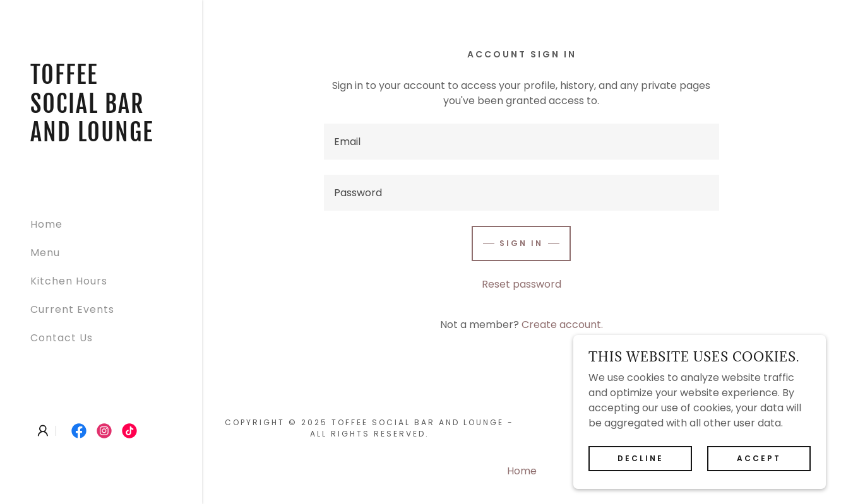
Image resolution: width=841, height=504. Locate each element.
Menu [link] (45, 253)
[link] (101, 138)
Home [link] (46, 224)
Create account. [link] (562, 325)
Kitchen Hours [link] (69, 281)
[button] (43, 431)
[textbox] (522, 142)
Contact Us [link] (62, 338)
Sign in (521, 243)
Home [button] (522, 471)
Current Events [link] (72, 309)
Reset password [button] (522, 284)
